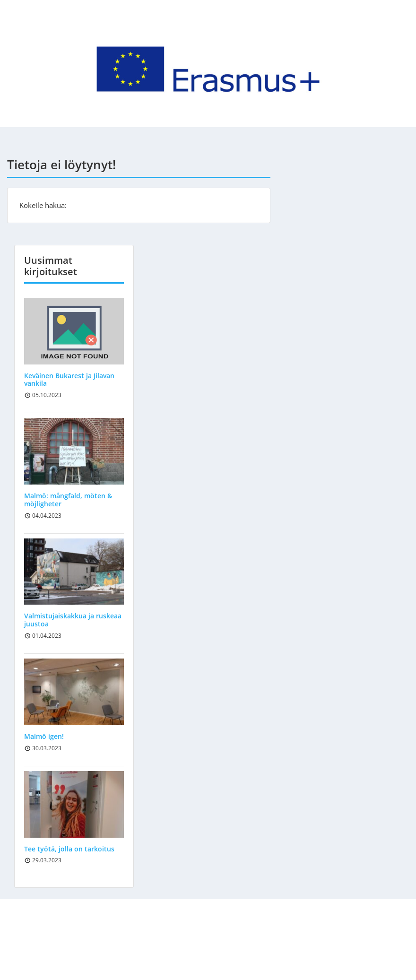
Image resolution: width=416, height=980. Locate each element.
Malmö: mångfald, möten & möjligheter (68, 500)
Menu (17, 27)
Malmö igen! (44, 736)
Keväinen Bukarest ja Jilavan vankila (69, 380)
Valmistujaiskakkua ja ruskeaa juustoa (73, 620)
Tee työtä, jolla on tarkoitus (69, 849)
